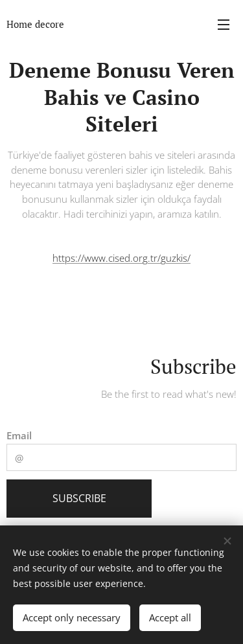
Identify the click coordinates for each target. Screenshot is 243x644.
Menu (224, 25)
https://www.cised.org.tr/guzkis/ (121, 258)
